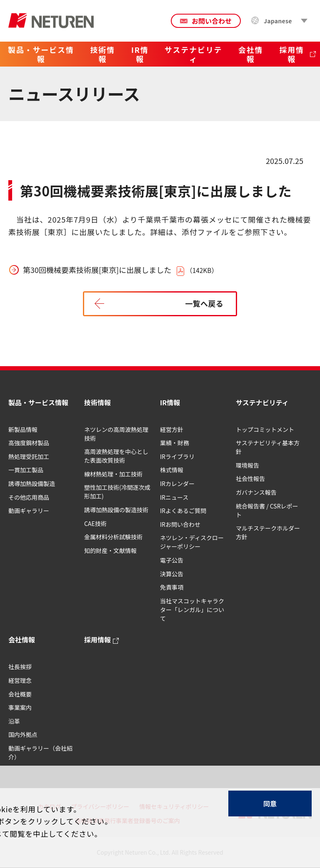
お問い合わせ (212, 21)
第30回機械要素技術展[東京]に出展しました (97, 270)
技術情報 (97, 402)
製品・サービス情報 (38, 402)
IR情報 (170, 402)
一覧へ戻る (204, 303)
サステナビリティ (262, 402)
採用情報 (97, 640)
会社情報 (22, 640)
